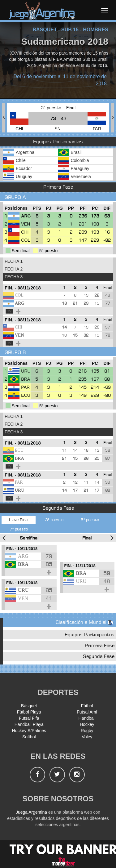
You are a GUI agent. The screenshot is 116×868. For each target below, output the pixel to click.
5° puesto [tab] (90, 520)
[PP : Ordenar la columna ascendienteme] (71, 208)
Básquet (29, 706)
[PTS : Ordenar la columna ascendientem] (37, 208)
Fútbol (87, 706)
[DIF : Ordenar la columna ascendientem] (107, 208)
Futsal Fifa (29, 718)
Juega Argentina (31, 812)
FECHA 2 (14, 269)
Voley (87, 737)
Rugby (87, 731)
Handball (87, 718)
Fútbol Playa (29, 712)
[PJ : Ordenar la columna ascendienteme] (48, 208)
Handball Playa (29, 724)
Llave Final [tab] (19, 520)
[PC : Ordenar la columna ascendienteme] (95, 208)
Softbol (29, 737)
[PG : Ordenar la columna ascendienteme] (60, 208)
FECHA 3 (14, 277)
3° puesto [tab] (54, 520)
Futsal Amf (87, 712)
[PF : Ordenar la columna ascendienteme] (83, 208)
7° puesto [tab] (19, 529)
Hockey (87, 724)
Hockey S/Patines (29, 731)
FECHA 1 (14, 261)
